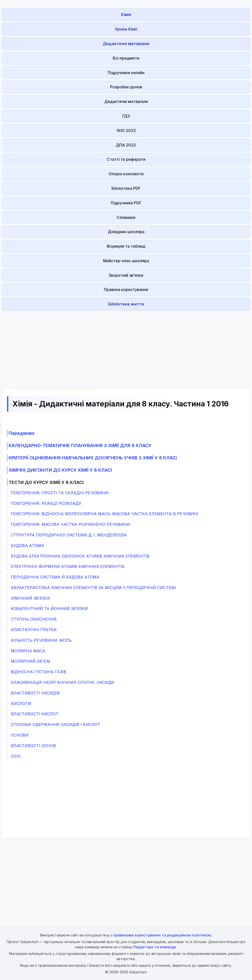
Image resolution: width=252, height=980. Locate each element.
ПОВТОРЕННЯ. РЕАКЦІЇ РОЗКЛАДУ (46, 503)
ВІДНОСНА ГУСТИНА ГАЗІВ (39, 672)
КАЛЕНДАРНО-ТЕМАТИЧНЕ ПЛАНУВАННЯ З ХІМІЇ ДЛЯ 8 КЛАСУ (80, 445)
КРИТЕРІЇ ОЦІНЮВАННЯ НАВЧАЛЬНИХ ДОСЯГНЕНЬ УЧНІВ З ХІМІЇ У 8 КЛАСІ (93, 458)
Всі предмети (126, 58)
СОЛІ (16, 756)
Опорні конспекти (126, 174)
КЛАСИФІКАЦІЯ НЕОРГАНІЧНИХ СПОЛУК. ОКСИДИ (63, 682)
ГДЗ (126, 116)
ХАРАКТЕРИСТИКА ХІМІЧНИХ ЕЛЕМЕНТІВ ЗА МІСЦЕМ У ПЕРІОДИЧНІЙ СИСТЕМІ (93, 588)
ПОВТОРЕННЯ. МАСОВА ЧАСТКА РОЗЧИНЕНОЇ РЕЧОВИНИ (71, 524)
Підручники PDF (126, 203)
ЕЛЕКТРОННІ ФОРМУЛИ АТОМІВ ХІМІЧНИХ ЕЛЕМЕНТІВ (68, 566)
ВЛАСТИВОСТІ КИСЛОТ (35, 714)
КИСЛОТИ (21, 704)
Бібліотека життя (126, 304)
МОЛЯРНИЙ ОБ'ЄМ (31, 661)
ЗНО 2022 (126, 130)
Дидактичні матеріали (126, 44)
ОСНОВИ (20, 735)
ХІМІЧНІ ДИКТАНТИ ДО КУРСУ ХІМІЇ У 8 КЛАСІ (60, 470)
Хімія (126, 15)
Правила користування (126, 289)
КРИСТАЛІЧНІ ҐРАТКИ (34, 630)
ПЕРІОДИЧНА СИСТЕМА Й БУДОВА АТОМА (55, 577)
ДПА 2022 (126, 145)
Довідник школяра (126, 232)
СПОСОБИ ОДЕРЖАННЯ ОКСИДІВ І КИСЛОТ (55, 724)
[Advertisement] (126, 347)
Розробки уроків (126, 87)
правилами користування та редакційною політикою (162, 935)
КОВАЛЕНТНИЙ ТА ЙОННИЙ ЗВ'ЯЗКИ (49, 609)
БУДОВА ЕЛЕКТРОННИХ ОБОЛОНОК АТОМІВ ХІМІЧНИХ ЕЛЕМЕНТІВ (80, 556)
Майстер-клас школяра (126, 261)
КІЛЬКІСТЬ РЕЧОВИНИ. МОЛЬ (41, 640)
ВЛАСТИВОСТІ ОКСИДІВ (35, 693)
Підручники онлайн (126, 73)
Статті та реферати (126, 159)
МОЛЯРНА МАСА (28, 651)
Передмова (22, 433)
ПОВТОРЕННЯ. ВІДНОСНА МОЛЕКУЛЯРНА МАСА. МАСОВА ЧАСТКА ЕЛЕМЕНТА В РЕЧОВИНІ (105, 514)
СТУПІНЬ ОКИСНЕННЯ (34, 619)
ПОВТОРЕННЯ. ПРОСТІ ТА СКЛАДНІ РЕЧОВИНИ (60, 493)
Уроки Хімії (126, 29)
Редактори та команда (155, 947)
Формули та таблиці (126, 246)
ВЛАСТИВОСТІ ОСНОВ (33, 746)
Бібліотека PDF (126, 188)
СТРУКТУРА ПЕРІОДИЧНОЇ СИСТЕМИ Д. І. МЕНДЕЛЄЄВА (69, 535)
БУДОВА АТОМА (27, 546)
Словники (126, 217)
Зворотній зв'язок (126, 275)
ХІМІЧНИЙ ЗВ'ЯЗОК (31, 598)
